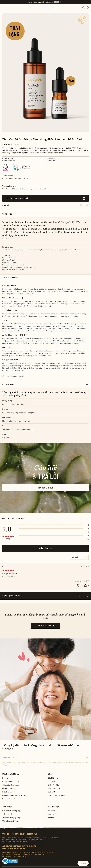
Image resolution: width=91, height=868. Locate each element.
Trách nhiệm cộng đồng (11, 818)
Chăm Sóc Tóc (53, 785)
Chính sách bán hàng (10, 785)
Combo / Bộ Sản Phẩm (56, 796)
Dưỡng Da (52, 782)
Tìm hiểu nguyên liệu (10, 821)
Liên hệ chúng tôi (9, 799)
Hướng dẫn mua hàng (11, 782)
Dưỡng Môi (52, 792)
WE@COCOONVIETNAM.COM (21, 842)
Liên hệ (83, 863)
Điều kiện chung (8, 792)
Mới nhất (79, 557)
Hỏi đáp (5, 778)
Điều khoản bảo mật (10, 789)
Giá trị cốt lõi (7, 814)
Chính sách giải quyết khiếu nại (11, 796)
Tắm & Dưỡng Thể (55, 789)
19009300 (10, 842)
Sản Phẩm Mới (53, 778)
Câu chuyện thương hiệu (11, 811)
